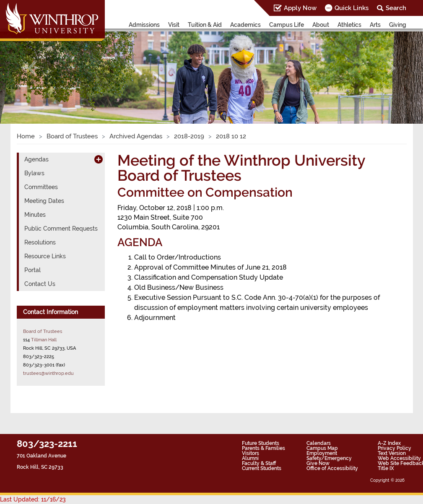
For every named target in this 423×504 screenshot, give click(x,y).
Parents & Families (263, 448)
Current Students (262, 468)
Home (26, 136)
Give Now (318, 463)
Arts (375, 25)
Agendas (36, 159)
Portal (32, 270)
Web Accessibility (399, 458)
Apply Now (300, 8)
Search (396, 8)
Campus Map (322, 448)
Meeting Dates (44, 201)
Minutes (35, 215)
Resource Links (45, 256)
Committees (41, 187)
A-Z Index (389, 443)
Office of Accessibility (332, 468)
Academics (245, 25)
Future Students (261, 443)
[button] (32, 68)
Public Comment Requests (61, 229)
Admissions (144, 25)
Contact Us (40, 284)
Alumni (250, 458)
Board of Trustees (72, 136)
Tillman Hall (44, 340)
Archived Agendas (136, 136)
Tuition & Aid (205, 25)
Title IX (386, 468)
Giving (398, 25)
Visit (174, 25)
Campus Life (287, 25)
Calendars (319, 443)
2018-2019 (189, 136)
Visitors (250, 453)
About (321, 25)
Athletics (349, 25)
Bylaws (34, 173)
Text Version (392, 453)
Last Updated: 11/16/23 (33, 499)
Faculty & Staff (259, 463)
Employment (322, 453)
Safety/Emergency (329, 458)
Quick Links (352, 8)
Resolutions (40, 242)
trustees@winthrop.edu (48, 373)
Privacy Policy (394, 448)
